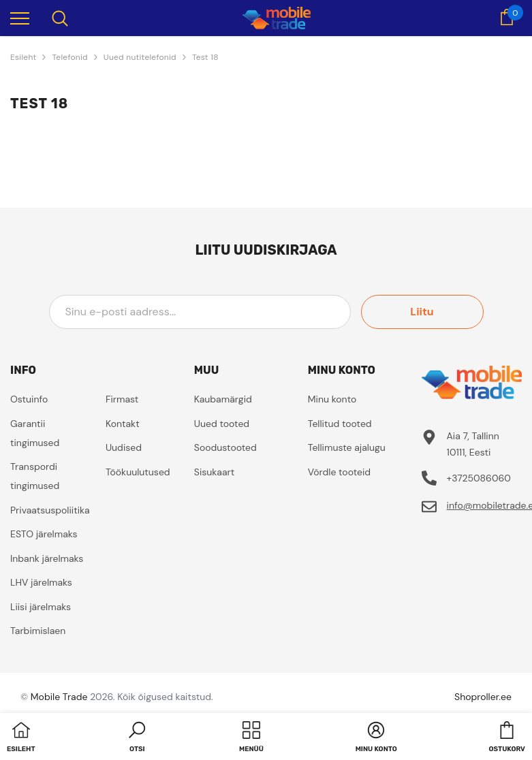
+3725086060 (479, 478)
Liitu (422, 312)
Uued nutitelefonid (140, 57)
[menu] (20, 18)
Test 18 (205, 57)
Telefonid (69, 57)
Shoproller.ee (483, 697)
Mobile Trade (59, 697)
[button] (137, 738)
